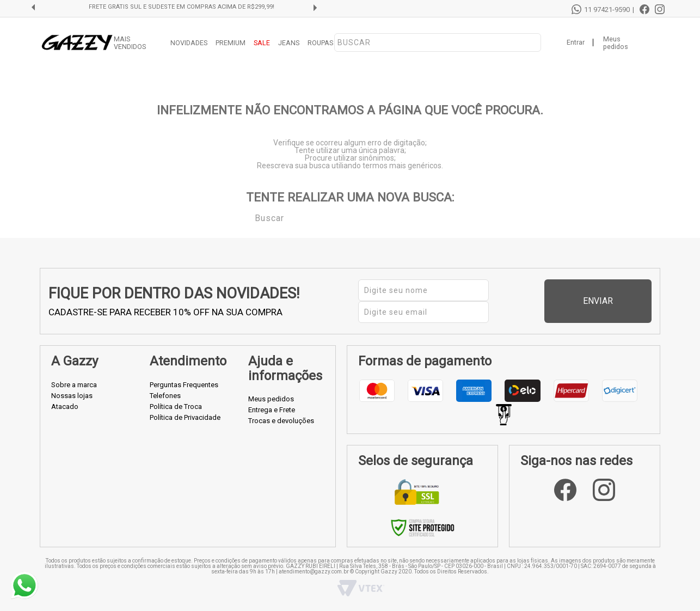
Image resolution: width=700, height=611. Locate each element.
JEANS (289, 43)
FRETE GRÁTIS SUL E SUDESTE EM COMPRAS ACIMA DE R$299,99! (182, 7)
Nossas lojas (72, 396)
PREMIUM (231, 43)
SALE (262, 43)
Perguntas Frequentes (184, 385)
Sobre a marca (74, 385)
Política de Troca (176, 407)
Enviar (627, 301)
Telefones (165, 396)
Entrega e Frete (272, 410)
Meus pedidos (616, 43)
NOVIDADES (189, 43)
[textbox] (438, 42)
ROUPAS (320, 43)
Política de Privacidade (185, 417)
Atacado (65, 407)
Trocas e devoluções (281, 421)
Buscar (247, 217)
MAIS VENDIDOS (130, 43)
